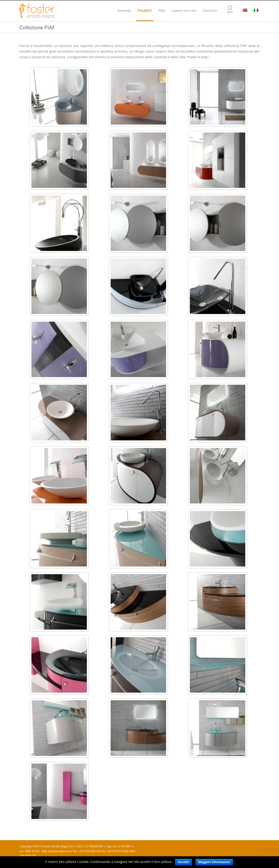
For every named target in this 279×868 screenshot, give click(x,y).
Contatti (210, 10)
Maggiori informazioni (214, 862)
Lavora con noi (184, 10)
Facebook (244, 847)
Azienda (124, 10)
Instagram (254, 847)
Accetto (183, 862)
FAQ (162, 10)
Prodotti (145, 10)
